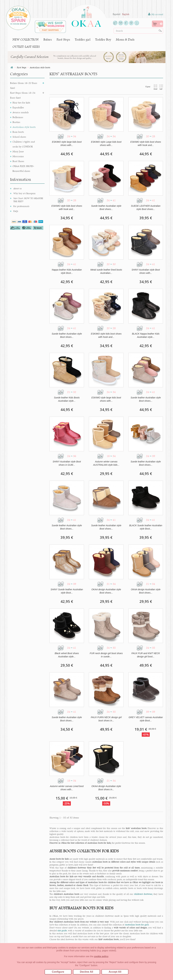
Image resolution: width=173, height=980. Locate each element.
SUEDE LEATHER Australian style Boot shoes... (146, 207)
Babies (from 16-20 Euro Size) (24, 85)
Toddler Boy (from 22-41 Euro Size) (24, 227)
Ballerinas (18, 117)
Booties (16, 122)
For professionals (21, 281)
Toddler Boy (103, 39)
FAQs (16, 286)
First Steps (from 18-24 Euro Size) (23, 95)
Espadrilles (18, 107)
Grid (155, 87)
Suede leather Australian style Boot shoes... (106, 207)
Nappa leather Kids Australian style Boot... (67, 271)
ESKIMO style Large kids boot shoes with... (106, 143)
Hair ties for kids (21, 103)
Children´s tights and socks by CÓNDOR (24, 144)
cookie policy (101, 956)
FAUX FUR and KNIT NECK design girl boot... (146, 655)
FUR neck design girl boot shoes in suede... (106, 655)
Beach (16, 186)
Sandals (17, 190)
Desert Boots (19, 181)
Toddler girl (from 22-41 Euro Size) (23, 217)
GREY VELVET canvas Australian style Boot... (146, 719)
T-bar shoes (19, 176)
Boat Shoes (18, 161)
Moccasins (18, 156)
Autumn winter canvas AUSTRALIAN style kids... (106, 463)
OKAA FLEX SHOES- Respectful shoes (23, 168)
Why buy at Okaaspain (24, 268)
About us (17, 263)
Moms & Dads (125, 39)
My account (156, 14)
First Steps (63, 39)
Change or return (22, 291)
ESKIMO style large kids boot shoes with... (67, 143)
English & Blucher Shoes (25, 205)
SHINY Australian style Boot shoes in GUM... (67, 463)
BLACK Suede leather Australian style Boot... (146, 527)
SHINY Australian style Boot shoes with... (146, 271)
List (161, 87)
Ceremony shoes (21, 200)
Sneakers (17, 210)
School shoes (19, 137)
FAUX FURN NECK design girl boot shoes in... (106, 719)
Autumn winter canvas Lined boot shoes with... (67, 788)
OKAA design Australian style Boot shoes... (106, 591)
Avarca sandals (21, 112)
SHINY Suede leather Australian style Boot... (67, 591)
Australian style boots (24, 127)
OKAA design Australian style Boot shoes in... (106, 788)
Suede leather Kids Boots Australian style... (67, 399)
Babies (48, 39)
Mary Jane (18, 151)
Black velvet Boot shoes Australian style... (67, 655)
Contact (17, 296)
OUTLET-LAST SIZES (26, 47)
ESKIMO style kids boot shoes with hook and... (146, 143)
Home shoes (19, 195)
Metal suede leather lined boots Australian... (106, 271)
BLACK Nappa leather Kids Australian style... (146, 335)
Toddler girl (83, 39)
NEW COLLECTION (26, 39)
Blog (15, 308)
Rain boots (18, 132)
